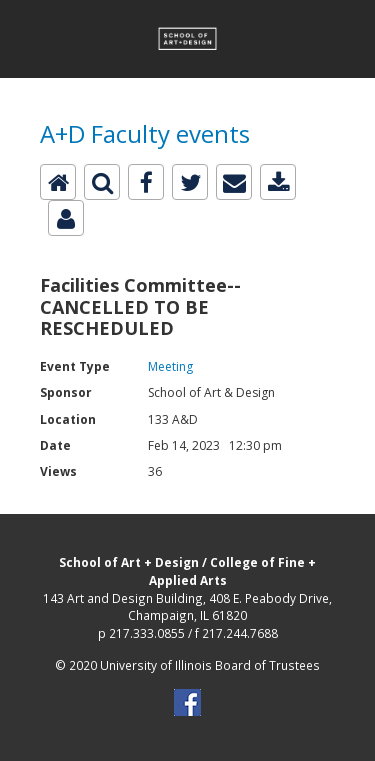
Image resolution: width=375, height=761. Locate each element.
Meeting (170, 366)
